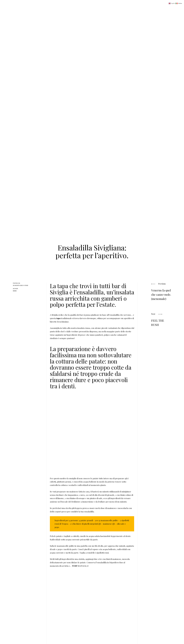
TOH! (75, 566)
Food (26, 285)
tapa (58, 318)
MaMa (15, 291)
